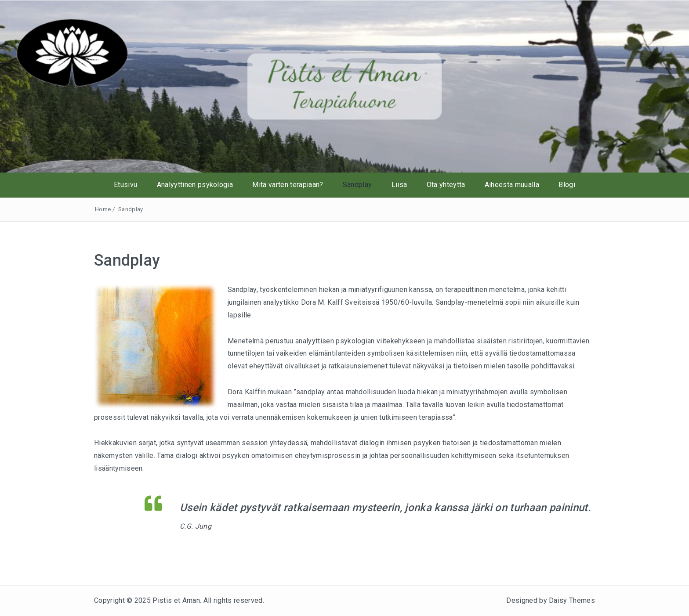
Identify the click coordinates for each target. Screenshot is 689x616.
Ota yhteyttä (446, 185)
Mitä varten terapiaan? (288, 185)
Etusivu (125, 185)
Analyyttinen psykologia (195, 185)
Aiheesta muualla (512, 185)
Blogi (567, 185)
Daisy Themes (572, 600)
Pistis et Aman (176, 600)
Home (103, 209)
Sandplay (357, 185)
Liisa (399, 185)
